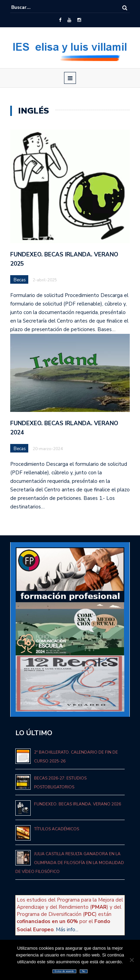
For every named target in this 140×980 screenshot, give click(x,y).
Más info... (67, 930)
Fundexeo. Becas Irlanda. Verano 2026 (77, 804)
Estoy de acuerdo (64, 971)
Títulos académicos (57, 829)
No (84, 971)
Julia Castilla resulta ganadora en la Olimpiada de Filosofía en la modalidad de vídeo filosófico (70, 863)
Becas (20, 280)
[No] (131, 960)
